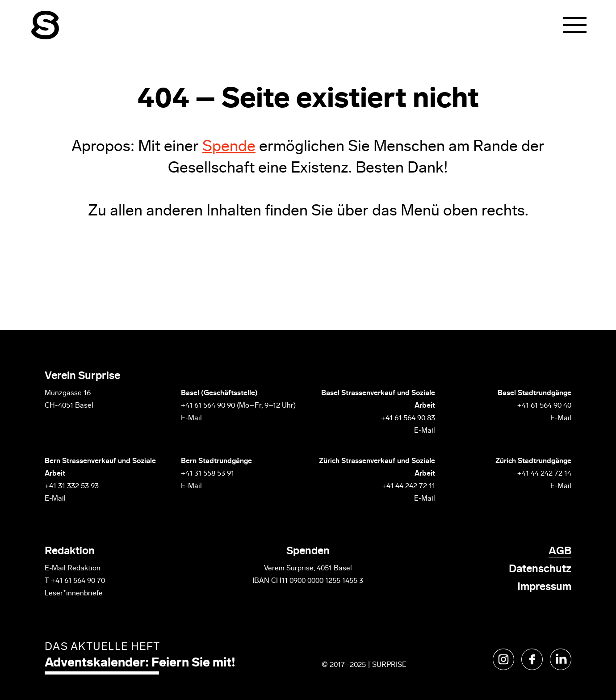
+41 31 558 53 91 (207, 474)
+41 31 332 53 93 (73, 486)
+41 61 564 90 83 (408, 418)
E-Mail (191, 418)
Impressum (544, 587)
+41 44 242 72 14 (544, 474)
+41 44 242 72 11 (409, 486)
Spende (229, 147)
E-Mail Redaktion (73, 569)
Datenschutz (540, 569)
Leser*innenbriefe (74, 594)
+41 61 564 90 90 (208, 406)
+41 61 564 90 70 (78, 581)
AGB (560, 552)
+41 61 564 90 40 (544, 406)
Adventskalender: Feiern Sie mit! (140, 663)
